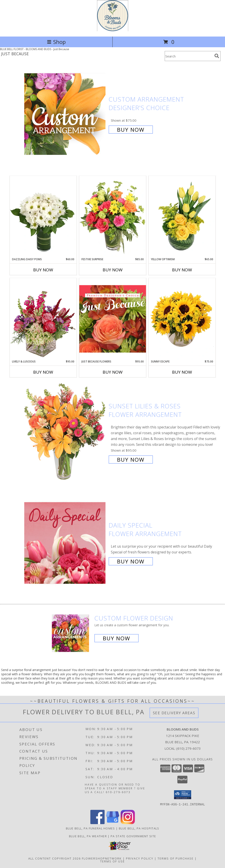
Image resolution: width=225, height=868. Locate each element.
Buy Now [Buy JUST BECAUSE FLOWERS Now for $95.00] (113, 372)
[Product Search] (189, 56)
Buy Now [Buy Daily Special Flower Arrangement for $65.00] (131, 561)
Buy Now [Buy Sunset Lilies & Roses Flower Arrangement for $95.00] (131, 460)
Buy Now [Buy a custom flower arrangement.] (117, 638)
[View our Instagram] (128, 823)
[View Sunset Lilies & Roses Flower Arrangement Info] (65, 432)
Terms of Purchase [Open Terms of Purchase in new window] (176, 858)
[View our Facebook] (97, 823)
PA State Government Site (133, 836)
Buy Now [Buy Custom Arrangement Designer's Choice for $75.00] (131, 130)
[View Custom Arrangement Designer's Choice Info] (65, 114)
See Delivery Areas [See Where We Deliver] (174, 713)
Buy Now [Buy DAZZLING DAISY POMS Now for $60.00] (43, 270)
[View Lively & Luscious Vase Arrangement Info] (43, 319)
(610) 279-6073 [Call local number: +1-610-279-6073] (189, 748)
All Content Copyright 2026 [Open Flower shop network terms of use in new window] (55, 858)
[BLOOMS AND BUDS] (113, 30)
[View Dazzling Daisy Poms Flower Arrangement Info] (43, 217)
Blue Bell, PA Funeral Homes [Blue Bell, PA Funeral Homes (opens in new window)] (90, 828)
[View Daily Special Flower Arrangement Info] (65, 543)
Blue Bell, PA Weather (88, 836)
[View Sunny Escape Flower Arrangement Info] (182, 319)
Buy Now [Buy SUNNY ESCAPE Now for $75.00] (182, 372)
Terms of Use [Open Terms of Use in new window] (112, 861)
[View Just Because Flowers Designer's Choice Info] (113, 319)
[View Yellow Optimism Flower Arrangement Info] (182, 217)
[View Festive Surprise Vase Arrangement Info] (113, 217)
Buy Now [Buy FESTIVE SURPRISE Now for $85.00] (113, 270)
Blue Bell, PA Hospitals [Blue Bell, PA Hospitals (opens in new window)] (139, 828)
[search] (217, 56)
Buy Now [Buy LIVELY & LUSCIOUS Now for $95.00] (43, 372)
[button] (183, 795)
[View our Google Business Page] (113, 823)
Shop (56, 42)
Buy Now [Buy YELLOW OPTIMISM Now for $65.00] (182, 270)
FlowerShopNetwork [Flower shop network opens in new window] (102, 858)
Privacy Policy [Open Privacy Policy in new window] (140, 858)
